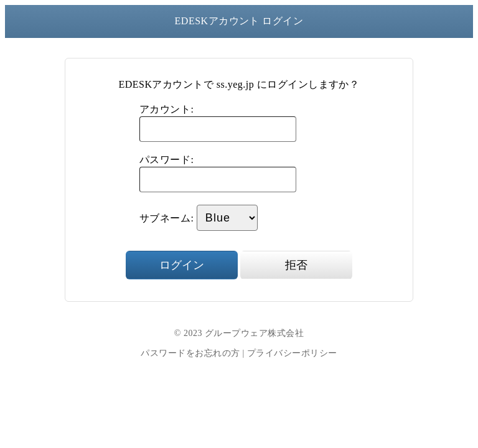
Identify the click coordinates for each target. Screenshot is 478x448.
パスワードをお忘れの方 (190, 353)
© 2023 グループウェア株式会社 (239, 333)
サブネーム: (166, 218)
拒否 (296, 265)
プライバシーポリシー (292, 353)
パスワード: (166, 160)
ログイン (182, 265)
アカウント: (166, 109)
